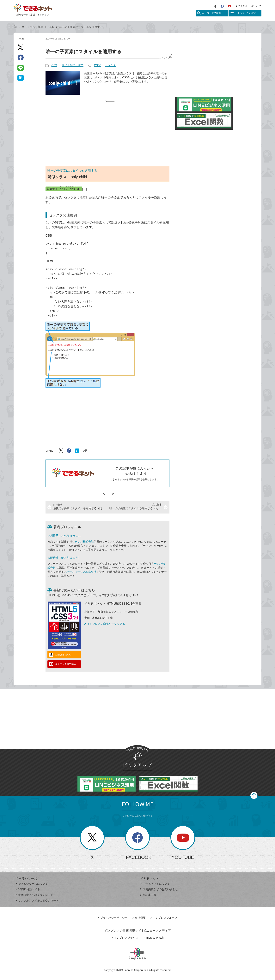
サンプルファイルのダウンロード (37, 900)
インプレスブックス (125, 938)
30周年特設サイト (28, 889)
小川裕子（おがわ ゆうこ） (64, 536)
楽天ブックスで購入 (66, 664)
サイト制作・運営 (33, 27)
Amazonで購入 (63, 655)
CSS (51, 27)
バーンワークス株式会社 (81, 572)
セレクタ (110, 65)
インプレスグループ (164, 918)
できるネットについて (249, 6)
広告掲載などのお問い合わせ (159, 889)
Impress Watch (153, 938)
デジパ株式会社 (84, 542)
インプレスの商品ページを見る (105, 624)
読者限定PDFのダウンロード (34, 895)
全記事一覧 (148, 895)
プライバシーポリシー (113, 918)
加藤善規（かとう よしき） (64, 558)
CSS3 (98, 65)
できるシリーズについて (32, 884)
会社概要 (139, 918)
